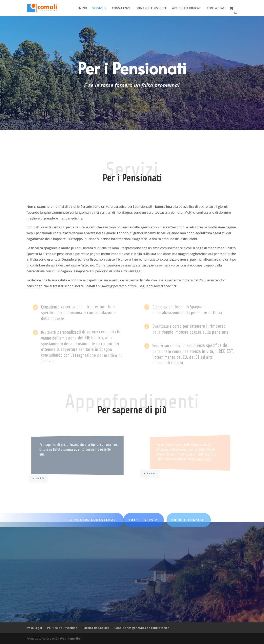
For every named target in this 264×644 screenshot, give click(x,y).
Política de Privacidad (62, 628)
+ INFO (49, 478)
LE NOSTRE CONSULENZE (84, 520)
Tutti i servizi (149, 129)
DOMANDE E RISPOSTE (151, 8)
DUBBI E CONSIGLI (151, 520)
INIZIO (83, 8)
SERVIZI (97, 8)
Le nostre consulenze (94, 129)
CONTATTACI (216, 8)
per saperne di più (196, 132)
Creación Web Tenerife (63, 638)
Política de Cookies (96, 628)
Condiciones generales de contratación (142, 628)
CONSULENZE (121, 8)
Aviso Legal (34, 628)
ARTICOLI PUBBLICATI (187, 8)
